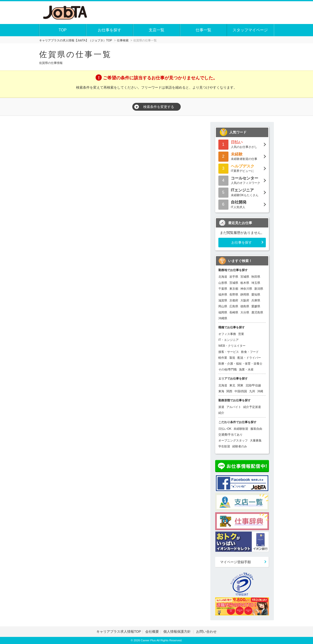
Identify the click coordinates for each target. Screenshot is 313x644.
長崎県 (234, 312)
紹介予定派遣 (252, 407)
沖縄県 (223, 318)
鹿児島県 (257, 312)
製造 (232, 358)
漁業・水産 (246, 370)
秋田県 (256, 277)
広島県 (234, 306)
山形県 (223, 283)
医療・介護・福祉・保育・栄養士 (240, 364)
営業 (241, 334)
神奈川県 (246, 289)
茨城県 (234, 283)
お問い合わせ (206, 632)
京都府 (234, 300)
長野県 (234, 295)
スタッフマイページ (250, 30)
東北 (232, 385)
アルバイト (234, 407)
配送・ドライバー (249, 358)
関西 (229, 391)
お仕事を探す (110, 30)
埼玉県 (256, 283)
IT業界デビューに (242, 168)
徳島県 (245, 306)
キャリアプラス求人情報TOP (119, 632)
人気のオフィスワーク (242, 180)
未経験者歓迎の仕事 (242, 156)
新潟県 (259, 289)
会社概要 (152, 632)
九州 (252, 391)
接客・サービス (229, 352)
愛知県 (256, 295)
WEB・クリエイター (232, 346)
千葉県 (223, 289)
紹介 (221, 413)
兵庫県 (256, 300)
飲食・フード (250, 352)
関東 (240, 385)
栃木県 (245, 283)
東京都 (234, 289)
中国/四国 (241, 391)
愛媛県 (256, 306)
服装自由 (256, 429)
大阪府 (245, 300)
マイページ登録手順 (235, 562)
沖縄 (260, 391)
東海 (221, 391)
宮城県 (245, 277)
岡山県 (223, 306)
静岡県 (245, 295)
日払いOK (225, 429)
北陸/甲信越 (253, 385)
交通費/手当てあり (230, 435)
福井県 (223, 295)
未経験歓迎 (241, 429)
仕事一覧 (203, 30)
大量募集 (256, 441)
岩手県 (234, 277)
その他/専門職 (228, 370)
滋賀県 (223, 300)
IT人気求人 (242, 204)
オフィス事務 (227, 334)
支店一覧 (156, 30)
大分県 (245, 312)
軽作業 (223, 358)
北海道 (223, 277)
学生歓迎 (224, 446)
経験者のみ (240, 446)
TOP (63, 30)
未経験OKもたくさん (242, 192)
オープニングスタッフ (233, 441)
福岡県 (223, 312)
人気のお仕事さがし (242, 144)
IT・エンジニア (229, 340)
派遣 (221, 407)
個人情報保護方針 (178, 632)
